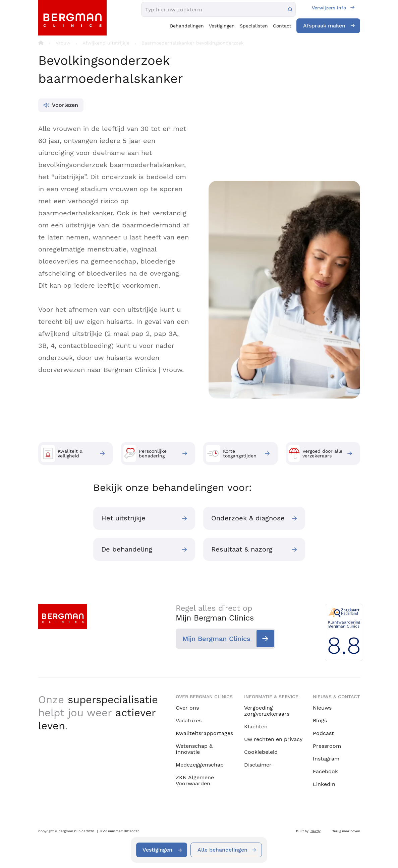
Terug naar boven (346, 831)
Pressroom (327, 746)
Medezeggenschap (200, 765)
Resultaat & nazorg (242, 550)
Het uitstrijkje (124, 518)
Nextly (316, 831)
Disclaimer (258, 765)
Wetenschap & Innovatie (194, 749)
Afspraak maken (324, 26)
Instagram (326, 759)
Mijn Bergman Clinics (216, 639)
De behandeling (127, 550)
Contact (282, 26)
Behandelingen (187, 26)
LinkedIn (324, 784)
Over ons (187, 708)
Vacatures (189, 720)
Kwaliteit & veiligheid (62, 453)
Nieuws (322, 708)
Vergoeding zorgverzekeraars (267, 711)
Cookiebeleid (261, 752)
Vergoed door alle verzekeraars (315, 453)
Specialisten (254, 26)
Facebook (325, 771)
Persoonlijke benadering (145, 453)
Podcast (323, 733)
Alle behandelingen (223, 850)
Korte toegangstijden (231, 453)
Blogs (320, 720)
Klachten (256, 727)
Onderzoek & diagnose (248, 518)
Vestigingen (222, 26)
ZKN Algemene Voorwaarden (195, 780)
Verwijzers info (329, 8)
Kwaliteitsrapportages (204, 733)
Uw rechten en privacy (273, 739)
